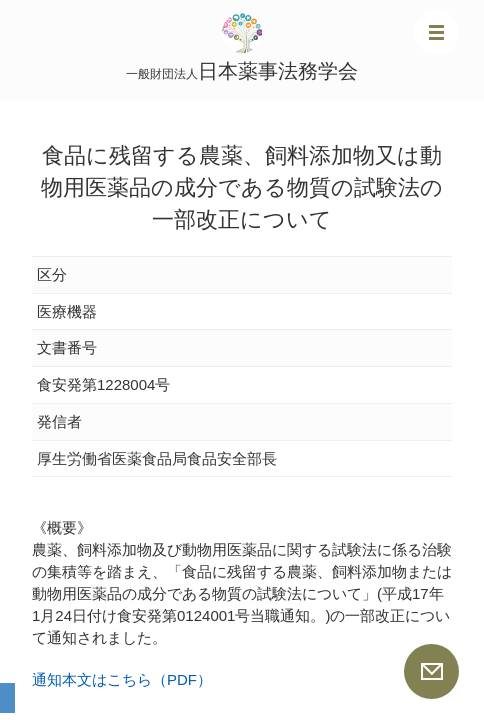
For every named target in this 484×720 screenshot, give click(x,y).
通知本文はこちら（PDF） (122, 679)
